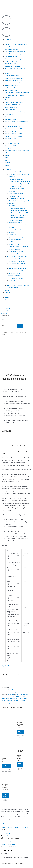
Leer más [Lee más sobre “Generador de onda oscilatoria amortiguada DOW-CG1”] (5, 796)
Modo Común (5, 701)
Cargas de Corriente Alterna (13, 124)
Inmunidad (24, 698)
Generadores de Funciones (13, 66)
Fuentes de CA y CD (11, 131)
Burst (13, 694)
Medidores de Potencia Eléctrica (14, 83)
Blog (6, 160)
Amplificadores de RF (11, 107)
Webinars (7, 163)
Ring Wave (10, 703)
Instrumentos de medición (12, 42)
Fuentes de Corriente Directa (13, 136)
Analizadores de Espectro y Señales (15, 54)
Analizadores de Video (11, 56)
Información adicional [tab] (18, 446)
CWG (13, 696)
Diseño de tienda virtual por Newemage (13, 864)
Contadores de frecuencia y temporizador (17, 59)
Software (7, 97)
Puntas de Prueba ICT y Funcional (15, 95)
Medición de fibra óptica (12, 76)
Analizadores (8, 47)
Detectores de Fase (11, 64)
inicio (3, 823)
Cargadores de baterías (12, 143)
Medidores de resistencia (12, 85)
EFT (16, 696)
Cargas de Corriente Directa (13, 126)
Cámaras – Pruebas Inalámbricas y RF (16, 112)
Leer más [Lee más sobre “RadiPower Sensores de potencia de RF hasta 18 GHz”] (19, 765)
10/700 (9, 694)
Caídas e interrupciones (21, 694)
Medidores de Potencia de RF (13, 80)
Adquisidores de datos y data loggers (16, 44)
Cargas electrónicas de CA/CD (14, 129)
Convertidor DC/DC (10, 146)
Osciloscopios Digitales (11, 90)
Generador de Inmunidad (9, 698)
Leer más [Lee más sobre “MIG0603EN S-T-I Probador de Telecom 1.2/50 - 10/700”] (19, 732)
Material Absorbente (11, 119)
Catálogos (8, 158)
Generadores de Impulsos (12, 117)
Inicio (2, 330)
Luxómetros (8, 71)
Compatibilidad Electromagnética (15, 102)
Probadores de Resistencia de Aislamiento (17, 93)
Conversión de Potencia (12, 141)
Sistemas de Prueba (11, 138)
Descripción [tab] (7, 446)
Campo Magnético (7, 696)
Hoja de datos (6, 666)
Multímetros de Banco (11, 88)
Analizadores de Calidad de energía (15, 52)
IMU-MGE (18, 698)
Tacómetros (8, 100)
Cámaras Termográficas (12, 61)
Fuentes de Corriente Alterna (13, 134)
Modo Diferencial (14, 701)
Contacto (7, 165)
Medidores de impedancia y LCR (14, 78)
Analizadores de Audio (11, 49)
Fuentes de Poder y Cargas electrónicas (16, 122)
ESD (26, 696)
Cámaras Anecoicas (10, 114)
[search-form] (8, 326)
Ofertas (7, 155)
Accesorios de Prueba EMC (13, 105)
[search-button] (20, 326)
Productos (8, 39)
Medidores (8, 73)
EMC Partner (21, 696)
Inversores (8, 148)
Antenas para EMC (10, 109)
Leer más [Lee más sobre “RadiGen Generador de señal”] (5, 766)
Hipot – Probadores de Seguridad (15, 68)
